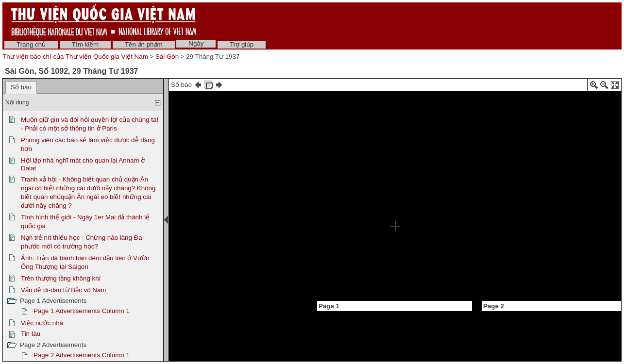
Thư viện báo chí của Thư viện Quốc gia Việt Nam (75, 57)
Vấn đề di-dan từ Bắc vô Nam (63, 290)
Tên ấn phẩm (144, 44)
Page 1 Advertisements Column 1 (82, 311)
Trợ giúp (242, 44)
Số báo (21, 87)
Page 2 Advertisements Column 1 (82, 355)
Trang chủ (31, 44)
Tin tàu (31, 334)
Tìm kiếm (85, 44)
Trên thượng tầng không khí (61, 278)
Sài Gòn (167, 57)
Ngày (196, 43)
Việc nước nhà (42, 323)
